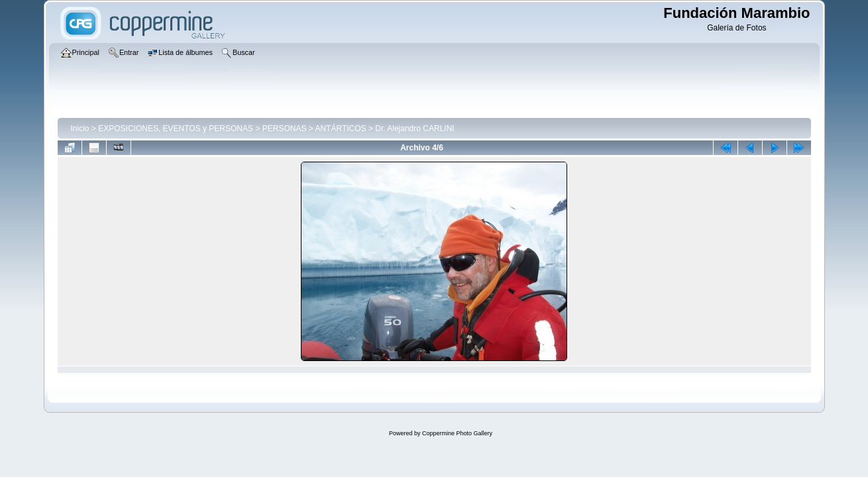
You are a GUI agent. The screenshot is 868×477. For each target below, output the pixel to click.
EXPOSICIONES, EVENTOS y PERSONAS (176, 129)
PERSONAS (285, 129)
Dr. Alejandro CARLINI (414, 129)
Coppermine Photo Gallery (457, 433)
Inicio (80, 129)
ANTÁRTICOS (340, 129)
